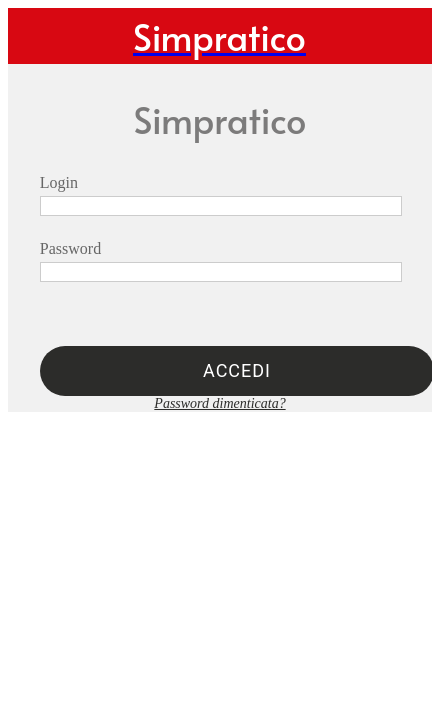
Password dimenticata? (219, 403)
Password (70, 248)
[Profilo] (404, 36)
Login (59, 182)
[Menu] (36, 36)
